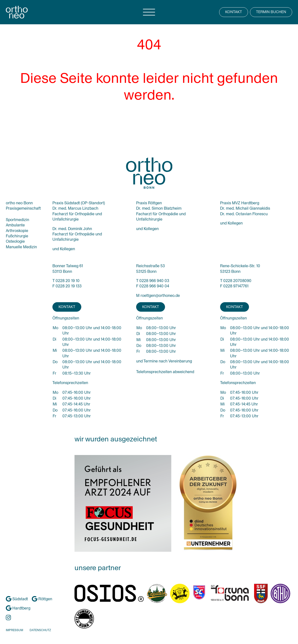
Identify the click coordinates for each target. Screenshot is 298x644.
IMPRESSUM (14, 630)
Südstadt (17, 599)
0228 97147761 (236, 286)
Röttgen (42, 599)
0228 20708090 (237, 281)
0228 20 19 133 (69, 286)
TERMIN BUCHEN (271, 12)
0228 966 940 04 (154, 286)
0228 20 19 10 (68, 281)
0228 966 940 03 (154, 281)
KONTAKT (234, 12)
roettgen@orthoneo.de (160, 296)
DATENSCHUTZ (40, 630)
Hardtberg (18, 608)
